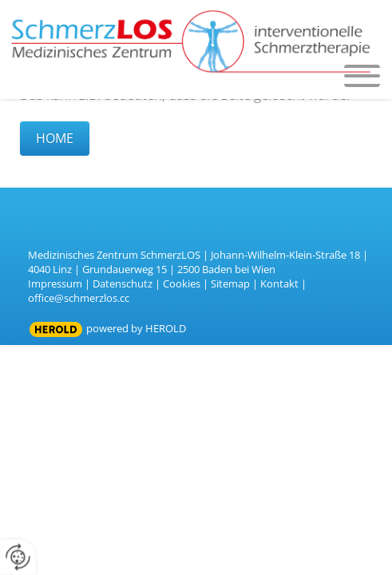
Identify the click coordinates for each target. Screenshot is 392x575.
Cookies (182, 284)
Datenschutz (123, 284)
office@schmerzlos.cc (79, 298)
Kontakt (279, 284)
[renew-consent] (18, 557)
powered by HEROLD (136, 328)
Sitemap (230, 284)
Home (55, 138)
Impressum (55, 284)
